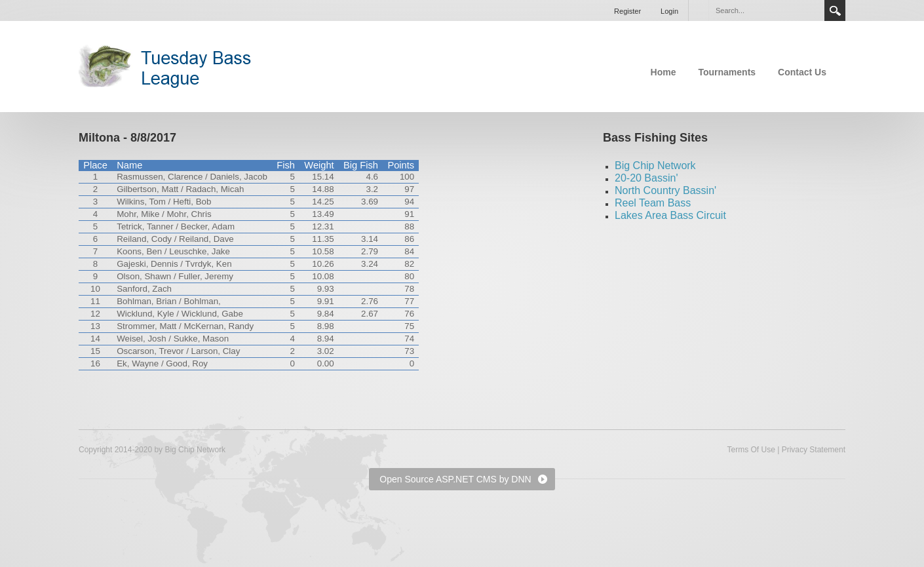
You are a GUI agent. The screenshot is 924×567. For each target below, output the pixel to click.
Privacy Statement (814, 450)
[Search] (766, 10)
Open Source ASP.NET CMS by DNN (455, 479)
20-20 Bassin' (646, 178)
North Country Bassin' (665, 190)
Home (664, 72)
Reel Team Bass (653, 203)
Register (627, 11)
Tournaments (727, 72)
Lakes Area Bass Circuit (670, 215)
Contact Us (802, 72)
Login (669, 11)
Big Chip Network (655, 166)
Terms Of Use (751, 450)
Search (835, 10)
